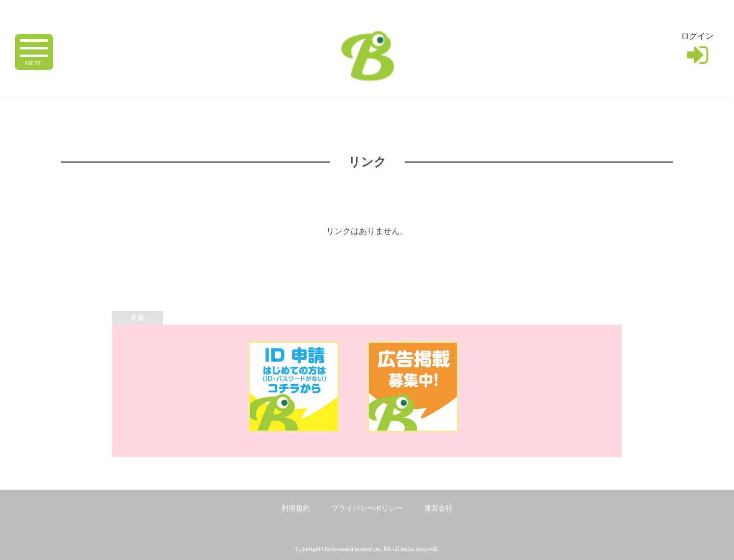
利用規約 (296, 508)
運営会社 (438, 508)
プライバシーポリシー (367, 508)
